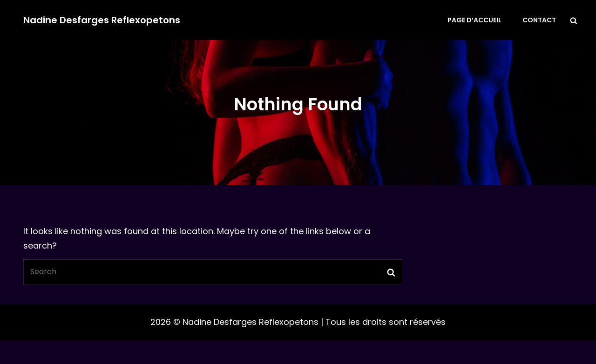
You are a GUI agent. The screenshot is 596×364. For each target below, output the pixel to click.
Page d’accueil (474, 20)
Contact (539, 20)
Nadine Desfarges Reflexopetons (102, 20)
